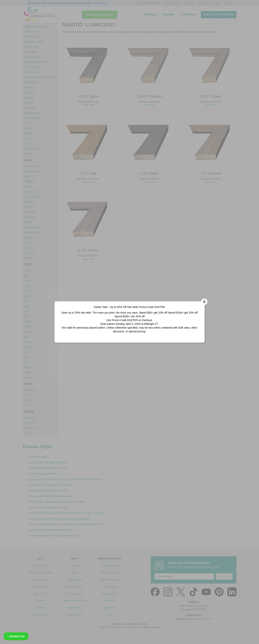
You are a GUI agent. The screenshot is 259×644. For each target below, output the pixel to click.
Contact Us (16, 636)
